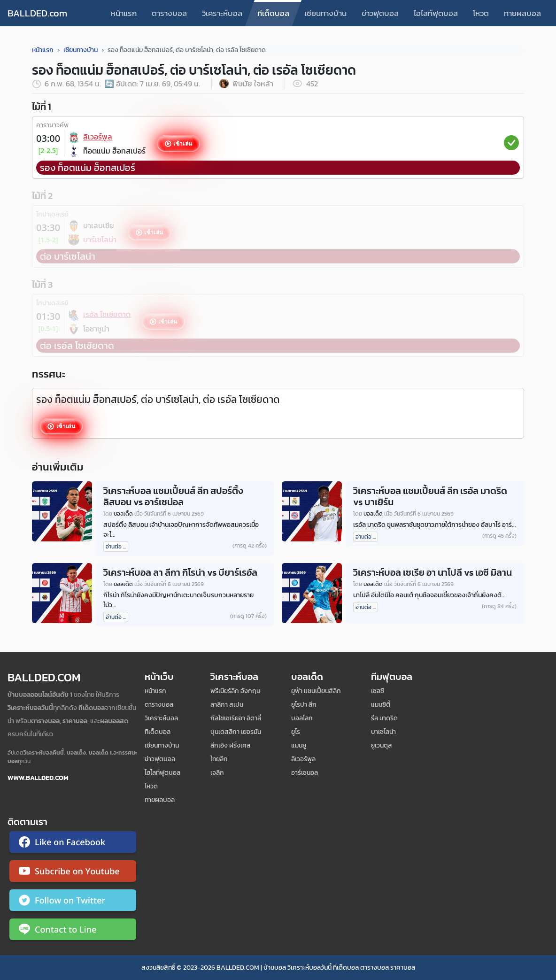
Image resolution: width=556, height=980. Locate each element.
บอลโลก (302, 718)
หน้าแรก (124, 13)
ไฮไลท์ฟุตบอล (436, 13)
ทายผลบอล (522, 13)
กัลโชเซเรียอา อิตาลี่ (236, 718)
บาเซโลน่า (383, 732)
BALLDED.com (37, 13)
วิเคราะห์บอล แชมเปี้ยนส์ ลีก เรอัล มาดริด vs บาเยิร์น (430, 496)
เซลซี (378, 691)
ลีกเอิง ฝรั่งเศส (231, 745)
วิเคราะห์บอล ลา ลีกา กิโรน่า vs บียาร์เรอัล (180, 572)
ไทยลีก (219, 759)
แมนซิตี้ (381, 705)
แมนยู (299, 745)
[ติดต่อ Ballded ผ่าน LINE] (73, 931)
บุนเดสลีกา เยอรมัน (236, 732)
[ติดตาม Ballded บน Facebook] (73, 844)
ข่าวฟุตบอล (380, 13)
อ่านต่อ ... (116, 547)
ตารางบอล (169, 13)
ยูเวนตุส (382, 745)
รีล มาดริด (384, 718)
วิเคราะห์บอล (222, 13)
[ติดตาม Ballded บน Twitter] (73, 902)
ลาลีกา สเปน (227, 705)
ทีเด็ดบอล (273, 13)
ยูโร (296, 732)
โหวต (481, 13)
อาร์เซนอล (305, 773)
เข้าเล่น (182, 143)
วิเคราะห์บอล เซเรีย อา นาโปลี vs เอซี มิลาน (432, 572)
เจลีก (217, 773)
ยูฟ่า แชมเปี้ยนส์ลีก (316, 691)
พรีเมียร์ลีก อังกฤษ (236, 691)
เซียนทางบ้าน (325, 13)
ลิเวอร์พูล (303, 759)
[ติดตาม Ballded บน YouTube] (73, 873)
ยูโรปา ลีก (304, 705)
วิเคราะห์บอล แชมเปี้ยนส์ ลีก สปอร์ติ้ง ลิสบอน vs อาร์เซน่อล (173, 496)
